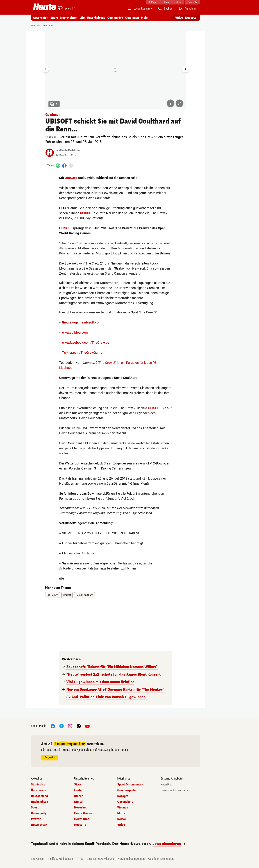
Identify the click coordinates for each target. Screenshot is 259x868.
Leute (78, 790)
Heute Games (83, 813)
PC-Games (52, 595)
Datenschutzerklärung (100, 859)
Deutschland (39, 796)
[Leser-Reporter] (139, 9)
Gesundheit (125, 802)
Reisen (122, 819)
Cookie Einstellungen (161, 859)
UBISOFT (71, 178)
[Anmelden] (188, 9)
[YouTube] (87, 726)
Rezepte (123, 796)
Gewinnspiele (127, 790)
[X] (62, 726)
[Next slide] (186, 69)
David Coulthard (85, 595)
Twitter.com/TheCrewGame (82, 353)
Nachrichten (69, 18)
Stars (78, 785)
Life (82, 18)
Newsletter (39, 825)
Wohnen (123, 808)
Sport (54, 18)
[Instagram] (70, 726)
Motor (121, 813)
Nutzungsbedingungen (131, 859)
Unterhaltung (96, 18)
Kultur (79, 796)
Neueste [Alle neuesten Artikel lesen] (191, 18)
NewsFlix (166, 785)
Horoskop (81, 808)
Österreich (41, 18)
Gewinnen (132, 18)
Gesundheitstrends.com (175, 790)
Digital (79, 802)
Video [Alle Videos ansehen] (179, 18)
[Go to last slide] (45, 69)
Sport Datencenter (130, 785)
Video (121, 825)
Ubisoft (67, 595)
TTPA (80, 859)
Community (115, 18)
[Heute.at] (45, 7)
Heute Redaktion (70, 150)
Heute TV (80, 825)
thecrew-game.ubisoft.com (82, 322)
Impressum (38, 859)
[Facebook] (64, 166)
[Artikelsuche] (165, 9)
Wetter (36, 819)
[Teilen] (71, 166)
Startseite (36, 26)
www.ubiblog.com (75, 332)
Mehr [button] (145, 18)
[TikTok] (79, 726)
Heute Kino (82, 819)
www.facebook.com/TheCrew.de (86, 342)
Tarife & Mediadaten (60, 859)
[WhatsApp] (58, 166)
